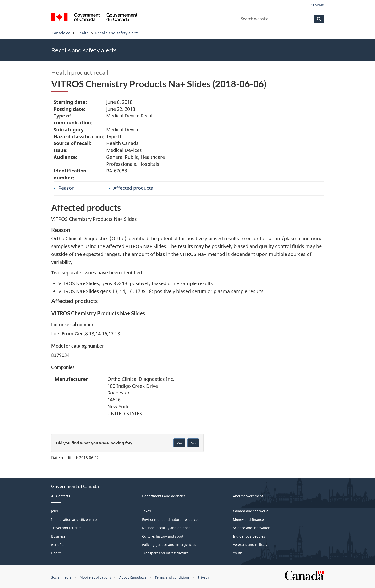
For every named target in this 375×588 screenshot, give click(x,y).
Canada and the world (251, 511)
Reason (66, 188)
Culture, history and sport (163, 536)
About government (248, 496)
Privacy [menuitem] (203, 577)
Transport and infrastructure (165, 553)
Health (83, 33)
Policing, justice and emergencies (169, 545)
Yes (179, 443)
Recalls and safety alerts (117, 33)
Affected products (133, 188)
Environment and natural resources (171, 519)
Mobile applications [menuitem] (95, 577)
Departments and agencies (164, 496)
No (193, 443)
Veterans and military (250, 545)
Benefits (58, 545)
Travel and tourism (66, 528)
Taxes (146, 511)
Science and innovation (252, 528)
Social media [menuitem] (61, 577)
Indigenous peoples (249, 536)
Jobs (55, 511)
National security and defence (166, 528)
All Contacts (61, 496)
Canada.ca (61, 33)
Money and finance (248, 519)
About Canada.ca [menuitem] (133, 577)
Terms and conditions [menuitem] (172, 577)
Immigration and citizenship (74, 519)
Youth (238, 553)
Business (58, 536)
